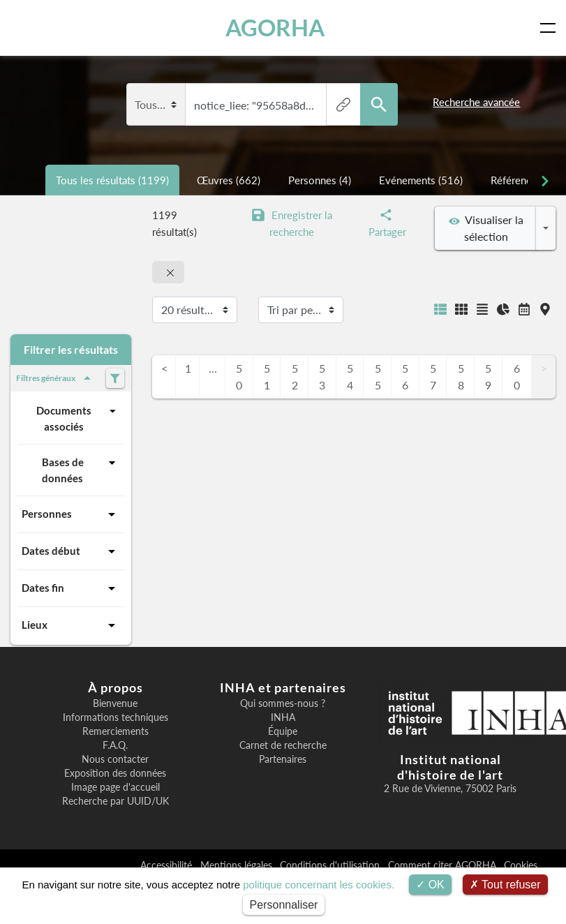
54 (350, 377)
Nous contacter (115, 759)
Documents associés (78, 418)
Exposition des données (115, 773)
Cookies (521, 865)
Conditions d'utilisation (331, 865)
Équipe (283, 731)
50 (239, 377)
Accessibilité (167, 865)
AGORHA (276, 28)
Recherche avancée (476, 102)
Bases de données (81, 469)
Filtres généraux (56, 378)
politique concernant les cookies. (319, 885)
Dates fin (71, 588)
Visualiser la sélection (486, 228)
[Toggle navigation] (551, 28)
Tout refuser (505, 885)
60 (517, 377)
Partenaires (283, 759)
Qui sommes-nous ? (283, 703)
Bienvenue (115, 703)
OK (430, 885)
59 (488, 377)
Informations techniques (116, 717)
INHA (283, 717)
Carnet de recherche (283, 745)
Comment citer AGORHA (444, 865)
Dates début (71, 551)
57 (433, 377)
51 (267, 377)
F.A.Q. (115, 745)
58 (461, 377)
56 (405, 377)
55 (378, 377)
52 (295, 377)
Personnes (71, 514)
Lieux (71, 625)
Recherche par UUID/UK (116, 801)
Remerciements (116, 731)
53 (322, 377)
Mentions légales (238, 865)
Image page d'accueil (116, 787)
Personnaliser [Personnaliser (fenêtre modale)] (284, 905)
